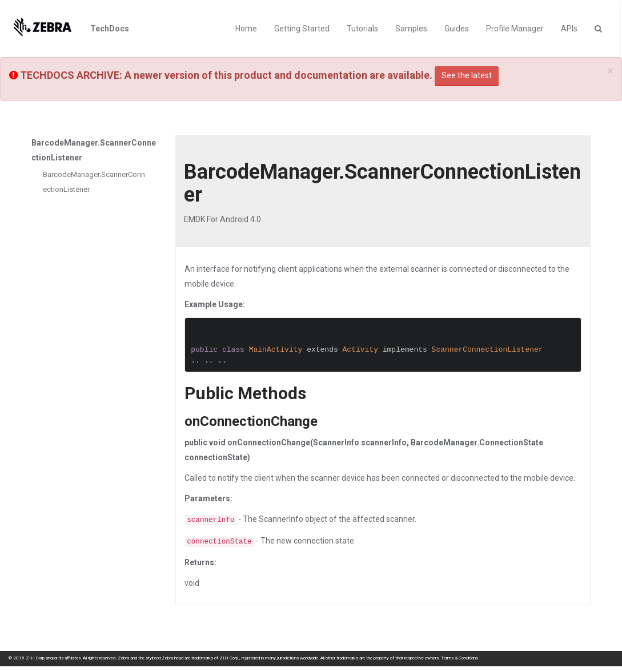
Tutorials (362, 29)
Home (246, 29)
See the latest (467, 75)
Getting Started (302, 29)
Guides (457, 29)
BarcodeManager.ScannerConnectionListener (94, 182)
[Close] (610, 71)
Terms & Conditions (460, 658)
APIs (569, 29)
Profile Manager (515, 29)
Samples (411, 29)
